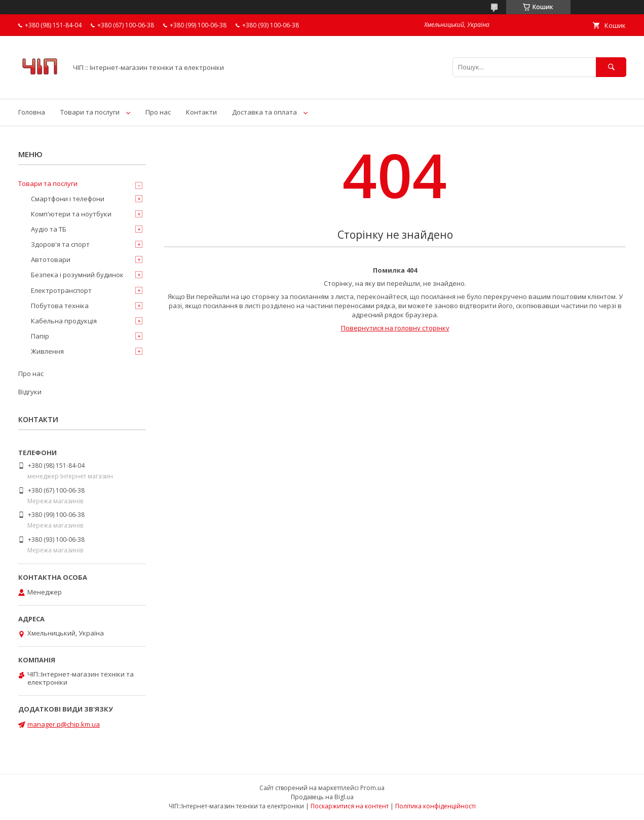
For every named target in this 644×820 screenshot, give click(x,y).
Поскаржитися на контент (350, 806)
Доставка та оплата (264, 112)
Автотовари (51, 259)
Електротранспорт (61, 290)
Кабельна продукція (64, 321)
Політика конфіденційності (435, 806)
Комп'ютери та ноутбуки (71, 214)
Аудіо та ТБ (49, 229)
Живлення (47, 351)
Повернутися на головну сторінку (395, 328)
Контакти (201, 112)
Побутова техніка (60, 306)
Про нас (158, 112)
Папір (40, 336)
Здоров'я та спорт (60, 244)
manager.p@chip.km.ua (64, 724)
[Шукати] (611, 67)
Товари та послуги (90, 112)
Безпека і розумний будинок (77, 275)
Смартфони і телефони (68, 199)
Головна (32, 112)
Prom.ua (372, 788)
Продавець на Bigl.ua (322, 797)
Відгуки (30, 392)
